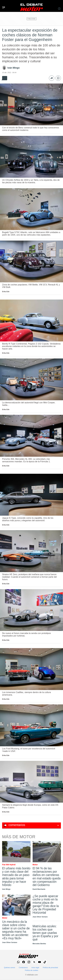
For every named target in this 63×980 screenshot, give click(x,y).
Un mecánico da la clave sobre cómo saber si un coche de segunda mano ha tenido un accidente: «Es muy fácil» (16, 930)
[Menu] (3, 4)
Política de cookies (31, 970)
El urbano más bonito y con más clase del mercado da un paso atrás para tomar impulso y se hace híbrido (16, 877)
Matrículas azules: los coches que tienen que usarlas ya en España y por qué (45, 933)
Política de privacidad (50, 968)
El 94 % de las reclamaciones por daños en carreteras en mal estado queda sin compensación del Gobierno (47, 877)
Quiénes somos (9, 968)
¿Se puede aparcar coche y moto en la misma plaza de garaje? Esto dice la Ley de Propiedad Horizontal (46, 904)
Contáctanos (23, 968)
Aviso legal (35, 968)
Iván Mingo (14, 68)
